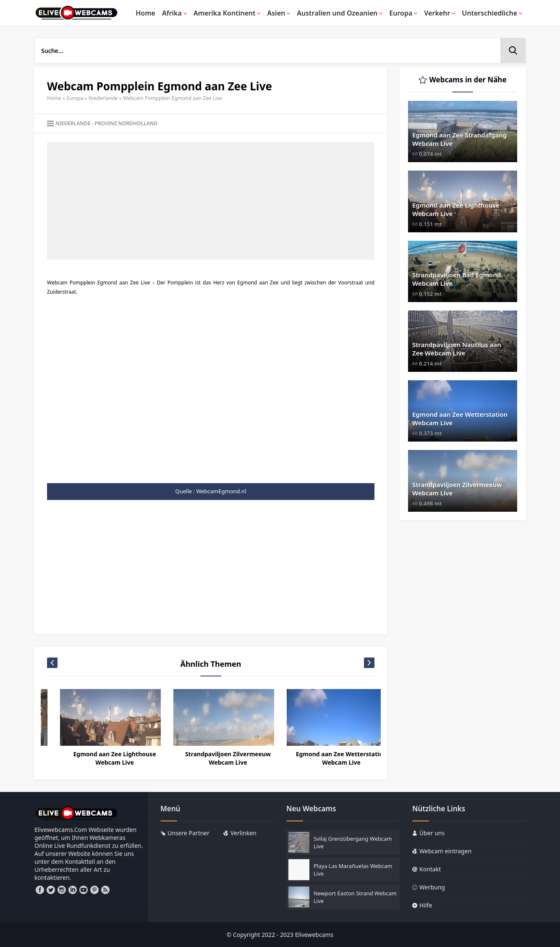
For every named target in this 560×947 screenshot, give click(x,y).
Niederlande (103, 98)
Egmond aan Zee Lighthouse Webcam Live (215, 758)
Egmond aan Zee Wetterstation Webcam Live (460, 418)
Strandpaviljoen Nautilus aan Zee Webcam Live (457, 349)
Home (54, 98)
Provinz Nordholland (126, 123)
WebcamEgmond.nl (221, 491)
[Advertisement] (211, 201)
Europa (75, 98)
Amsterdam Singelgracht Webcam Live (101, 758)
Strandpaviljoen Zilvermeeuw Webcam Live (328, 758)
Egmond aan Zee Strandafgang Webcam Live (459, 139)
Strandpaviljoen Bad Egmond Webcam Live (457, 279)
